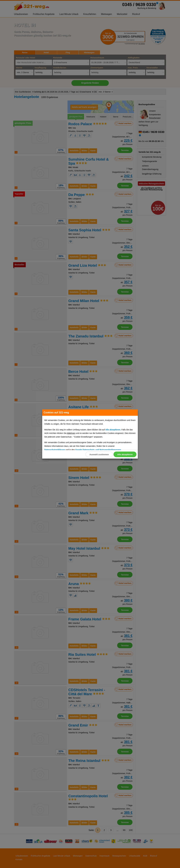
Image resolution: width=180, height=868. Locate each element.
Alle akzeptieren (125, 454)
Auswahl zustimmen (99, 454)
